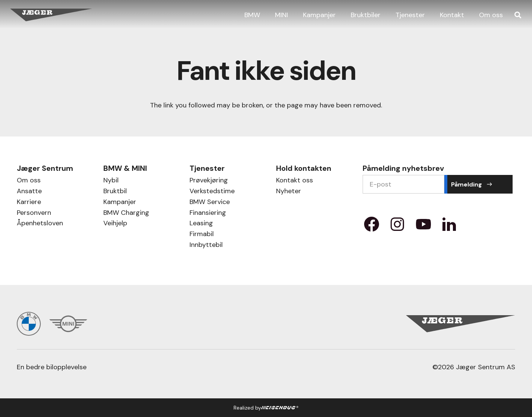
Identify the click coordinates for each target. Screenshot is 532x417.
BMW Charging (126, 214)
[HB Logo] (280, 408)
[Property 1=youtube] (423, 227)
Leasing (201, 224)
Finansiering (208, 214)
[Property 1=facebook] (372, 227)
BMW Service (210, 203)
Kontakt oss (295, 181)
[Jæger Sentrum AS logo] (51, 15)
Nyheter (289, 192)
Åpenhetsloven (40, 224)
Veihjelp (115, 224)
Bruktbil (115, 192)
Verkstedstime (212, 192)
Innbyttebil (206, 246)
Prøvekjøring (209, 181)
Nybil (111, 181)
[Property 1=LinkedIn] (449, 227)
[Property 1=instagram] (397, 227)
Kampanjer (120, 203)
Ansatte (29, 192)
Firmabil (202, 235)
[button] (518, 15)
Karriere (29, 203)
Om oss (29, 181)
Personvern (34, 214)
